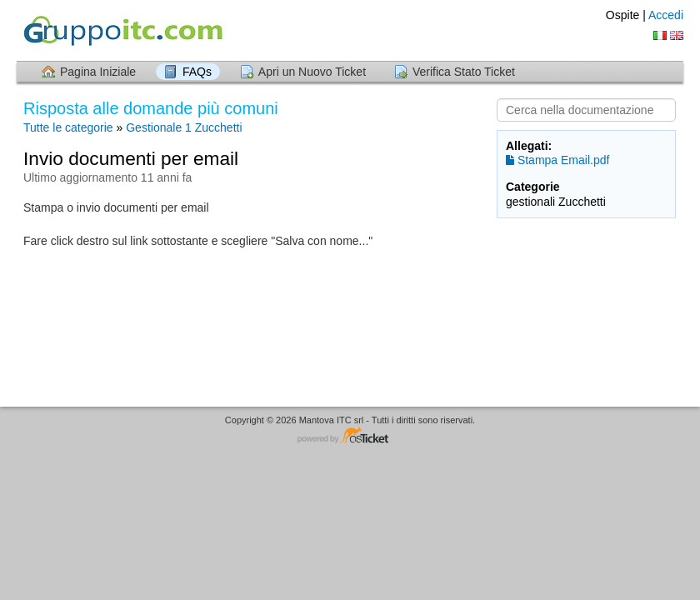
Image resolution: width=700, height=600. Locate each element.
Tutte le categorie (68, 127)
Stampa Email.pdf (557, 160)
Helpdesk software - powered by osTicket (350, 436)
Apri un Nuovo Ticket (312, 72)
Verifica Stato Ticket (464, 72)
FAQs (197, 72)
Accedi (666, 15)
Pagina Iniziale (98, 72)
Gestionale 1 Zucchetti (184, 127)
